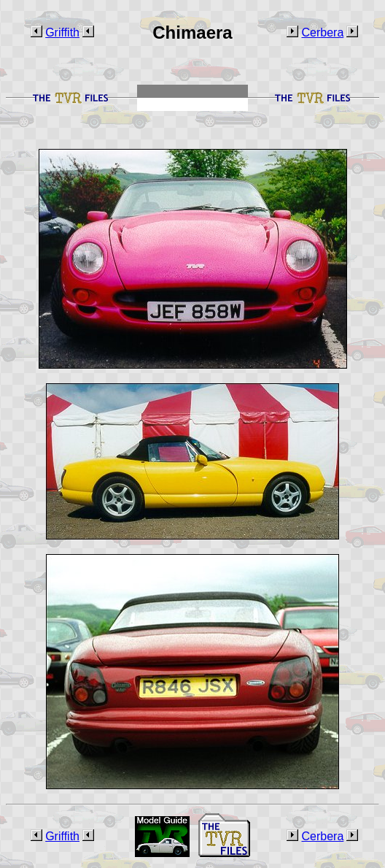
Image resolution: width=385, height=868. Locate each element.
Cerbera (322, 32)
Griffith (62, 32)
